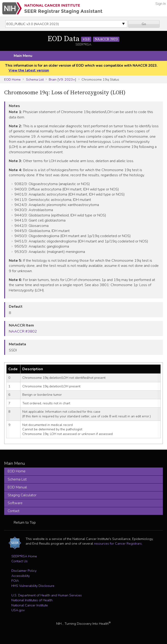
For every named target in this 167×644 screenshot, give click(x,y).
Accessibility (21, 576)
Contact (14, 511)
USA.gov (18, 610)
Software (15, 503)
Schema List (35, 79)
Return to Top (25, 523)
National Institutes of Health (32, 600)
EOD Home (12, 79)
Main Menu (23, 56)
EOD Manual (17, 487)
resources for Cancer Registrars (118, 543)
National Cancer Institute (30, 605)
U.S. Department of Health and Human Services (47, 595)
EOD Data (83, 39)
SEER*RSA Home (24, 556)
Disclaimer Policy (24, 571)
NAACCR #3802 (23, 331)
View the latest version (29, 70)
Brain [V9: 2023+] (62, 79)
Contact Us (20, 561)
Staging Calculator (22, 495)
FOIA (15, 581)
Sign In (161, 4)
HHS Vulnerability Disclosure (33, 586)
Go (144, 24)
